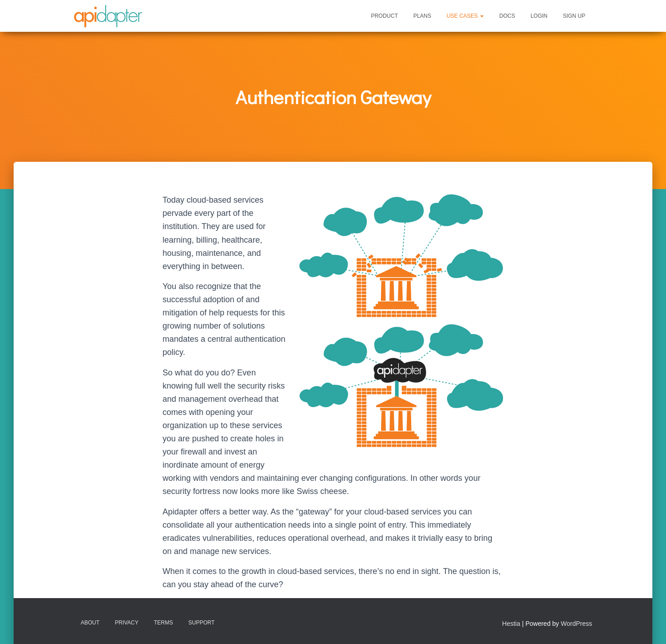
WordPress (577, 624)
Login (539, 16)
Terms (163, 623)
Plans (422, 16)
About (90, 623)
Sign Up (574, 16)
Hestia (511, 624)
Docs (507, 16)
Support (201, 623)
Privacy (127, 623)
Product (384, 16)
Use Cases (465, 16)
